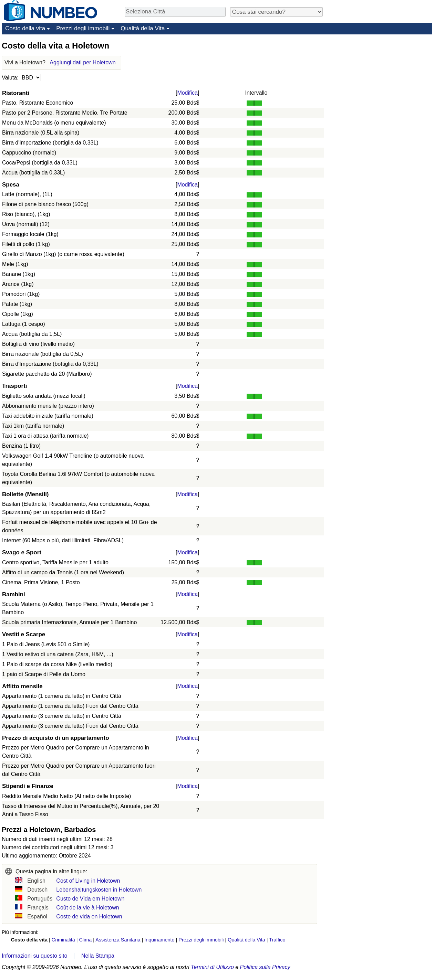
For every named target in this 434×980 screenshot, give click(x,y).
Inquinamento (159, 940)
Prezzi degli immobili (83, 28)
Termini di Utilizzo (212, 967)
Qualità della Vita (143, 28)
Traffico (277, 940)
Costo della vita (25, 28)
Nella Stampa (98, 956)
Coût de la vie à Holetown (87, 908)
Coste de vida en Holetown (89, 917)
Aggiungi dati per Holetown (82, 62)
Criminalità (63, 940)
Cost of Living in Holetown (88, 881)
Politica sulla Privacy (265, 967)
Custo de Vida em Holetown (90, 899)
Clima (85, 940)
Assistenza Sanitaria (118, 940)
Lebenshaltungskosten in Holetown (99, 890)
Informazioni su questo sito (34, 956)
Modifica (187, 93)
